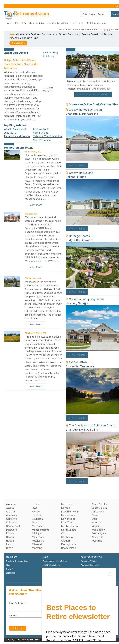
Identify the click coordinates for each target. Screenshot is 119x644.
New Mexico (68, 519)
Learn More (35, 205)
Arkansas (11, 515)
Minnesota (38, 537)
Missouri (37, 544)
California (12, 519)
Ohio (64, 533)
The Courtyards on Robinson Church (92, 425)
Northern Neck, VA (36, 333)
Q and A (9, 569)
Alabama (11, 504)
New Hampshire (70, 511)
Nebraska (67, 504)
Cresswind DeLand (81, 173)
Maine (35, 522)
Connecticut (13, 526)
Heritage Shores (79, 236)
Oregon (65, 541)
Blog (16, 23)
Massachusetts (41, 530)
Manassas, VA (33, 278)
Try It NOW (18, 43)
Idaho (9, 544)
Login (116, 6)
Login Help (11, 573)
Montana (37, 548)
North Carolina (69, 526)
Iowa (35, 508)
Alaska (10, 508)
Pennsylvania (69, 544)
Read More (48, 90)
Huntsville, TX (33, 152)
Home (8, 23)
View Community (77, 165)
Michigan (37, 533)
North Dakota (69, 530)
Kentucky (37, 515)
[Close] (110, 573)
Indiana (36, 504)
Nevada (66, 508)
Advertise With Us (89, 561)
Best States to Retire (97, 23)
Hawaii (10, 541)
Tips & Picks (77, 23)
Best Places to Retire (33, 23)
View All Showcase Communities (93, 95)
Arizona (10, 511)
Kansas (36, 511)
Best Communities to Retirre (55, 561)
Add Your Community (90, 565)
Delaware (11, 530)
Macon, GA (31, 214)
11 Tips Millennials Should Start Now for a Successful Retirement (21, 64)
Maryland (37, 526)
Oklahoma (67, 537)
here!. (114, 89)
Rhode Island (69, 548)
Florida (10, 533)
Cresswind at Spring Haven (86, 299)
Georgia (11, 537)
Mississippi (38, 541)
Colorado (11, 522)
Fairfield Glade (78, 362)
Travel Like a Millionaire (17, 136)
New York (67, 522)
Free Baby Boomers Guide (17, 561)
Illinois (10, 548)
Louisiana (37, 519)
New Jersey (68, 515)
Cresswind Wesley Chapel (86, 110)
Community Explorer (58, 23)
